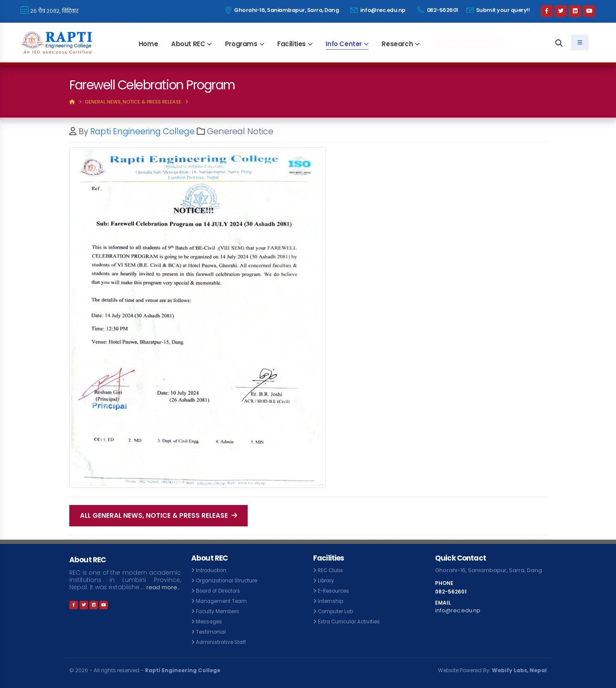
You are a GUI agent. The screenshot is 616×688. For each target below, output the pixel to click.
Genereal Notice (240, 131)
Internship (332, 601)
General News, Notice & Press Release (133, 102)
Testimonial (212, 632)
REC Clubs (332, 570)
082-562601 (438, 10)
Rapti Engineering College (142, 131)
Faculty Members (220, 611)
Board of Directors (221, 591)
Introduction (213, 570)
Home (148, 44)
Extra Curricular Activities (351, 622)
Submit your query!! (498, 10)
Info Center (344, 44)
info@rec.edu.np (378, 10)
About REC (188, 44)
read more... (88, 594)
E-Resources (336, 591)
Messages (210, 622)
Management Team (224, 601)
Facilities (292, 44)
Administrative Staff (222, 642)
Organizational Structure (230, 580)
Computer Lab (338, 611)
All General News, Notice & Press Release (158, 515)
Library (327, 580)
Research (397, 44)
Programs (241, 44)
